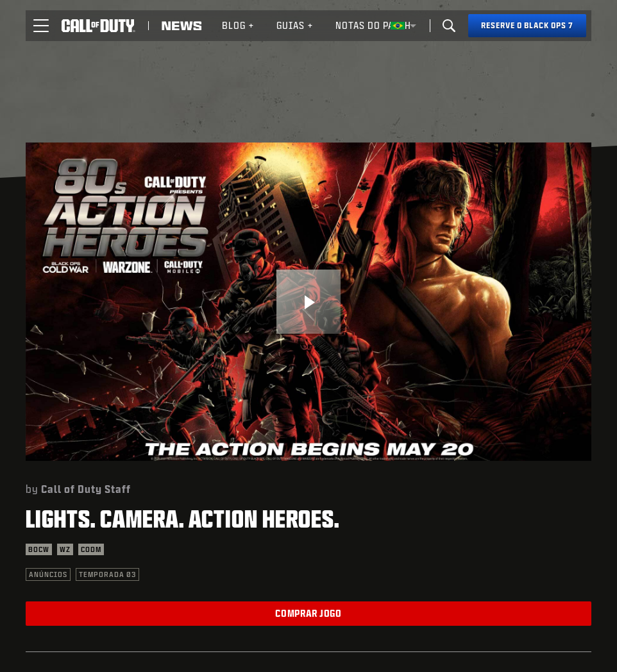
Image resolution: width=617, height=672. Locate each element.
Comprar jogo (308, 613)
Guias (295, 25)
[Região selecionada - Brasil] (403, 26)
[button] (41, 26)
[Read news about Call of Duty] (182, 26)
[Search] (449, 26)
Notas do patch (373, 25)
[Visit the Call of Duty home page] (98, 26)
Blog (238, 25)
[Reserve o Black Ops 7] (527, 26)
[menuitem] (238, 26)
